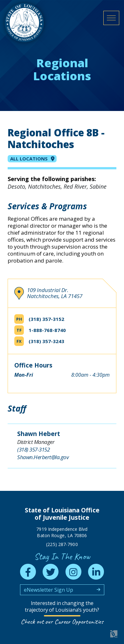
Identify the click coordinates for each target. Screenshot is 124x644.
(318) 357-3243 (46, 341)
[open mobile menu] (111, 18)
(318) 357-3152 (46, 319)
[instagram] (73, 572)
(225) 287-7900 (62, 544)
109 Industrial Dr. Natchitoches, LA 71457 (55, 293)
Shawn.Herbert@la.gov (43, 457)
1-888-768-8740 (47, 330)
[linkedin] (96, 572)
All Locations (29, 159)
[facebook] (28, 572)
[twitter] (51, 572)
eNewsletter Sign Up (48, 590)
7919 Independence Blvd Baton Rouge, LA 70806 (62, 532)
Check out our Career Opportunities (62, 621)
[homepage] (24, 23)
